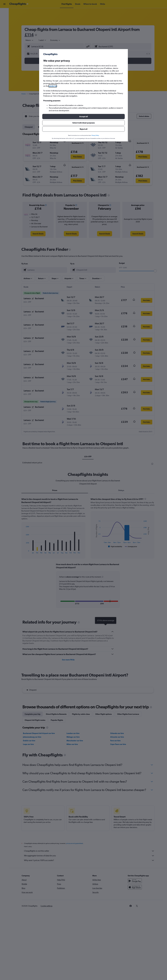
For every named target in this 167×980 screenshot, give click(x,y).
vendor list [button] (53, 86)
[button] (83, 117)
